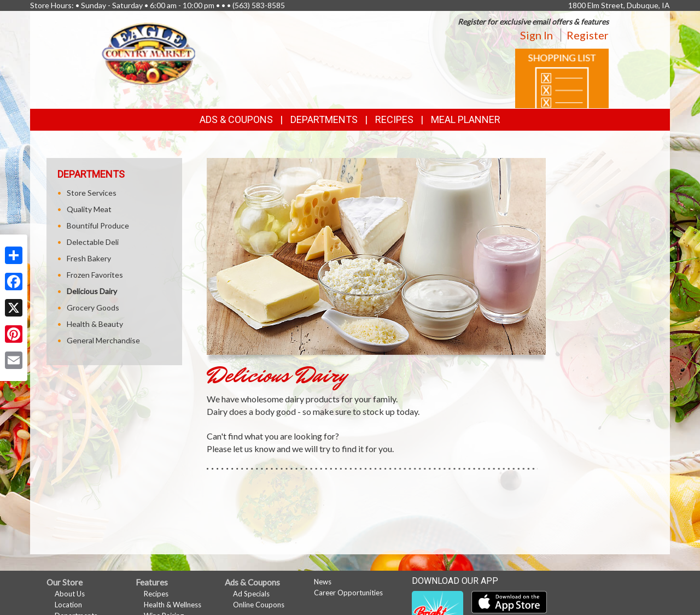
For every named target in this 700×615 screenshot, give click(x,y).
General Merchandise (103, 340)
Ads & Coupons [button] (236, 119)
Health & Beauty (95, 324)
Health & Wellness (173, 605)
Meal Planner (466, 119)
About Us (70, 594)
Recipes (394, 119)
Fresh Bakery (89, 258)
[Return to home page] (149, 52)
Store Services (92, 193)
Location (68, 605)
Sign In (536, 35)
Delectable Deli (93, 242)
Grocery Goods (93, 307)
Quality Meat (89, 209)
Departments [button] (324, 119)
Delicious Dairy (92, 291)
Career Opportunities (348, 593)
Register (588, 35)
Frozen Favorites (95, 275)
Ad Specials (251, 594)
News (323, 582)
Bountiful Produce (98, 225)
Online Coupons (259, 605)
